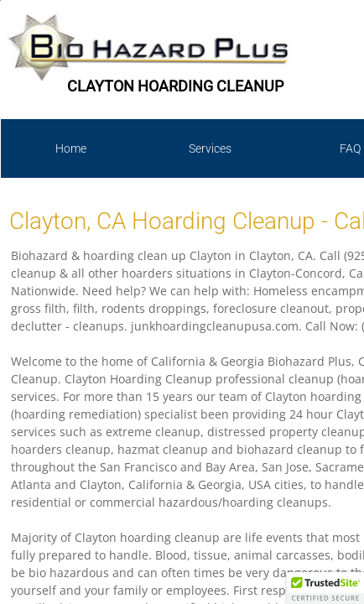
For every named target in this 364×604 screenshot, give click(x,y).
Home (71, 148)
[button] (325, 588)
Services (210, 148)
